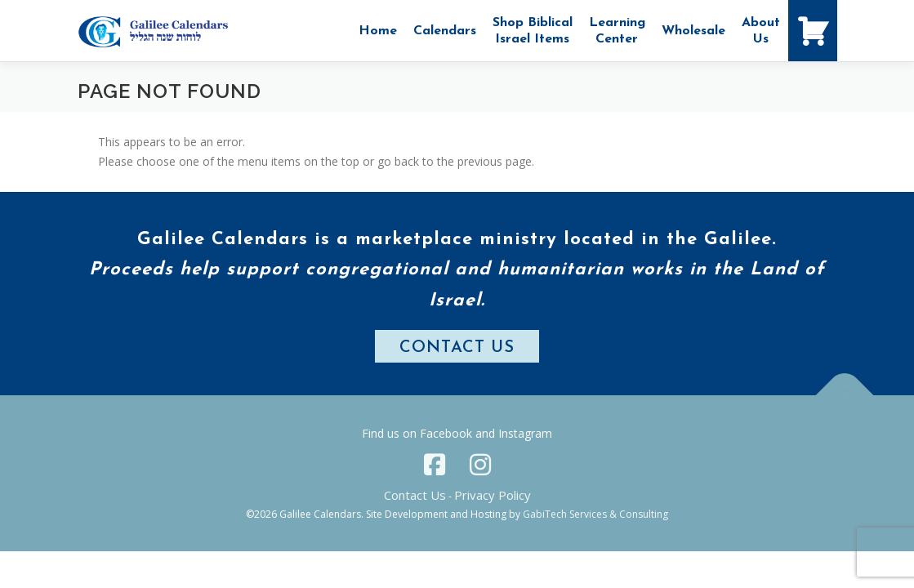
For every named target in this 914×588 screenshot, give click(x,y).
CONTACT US (457, 348)
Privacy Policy (493, 495)
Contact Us (415, 495)
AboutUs (761, 31)
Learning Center (617, 31)
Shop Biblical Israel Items (533, 31)
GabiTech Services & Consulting (595, 514)
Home (378, 31)
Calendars (445, 31)
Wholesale (693, 31)
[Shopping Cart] (813, 31)
